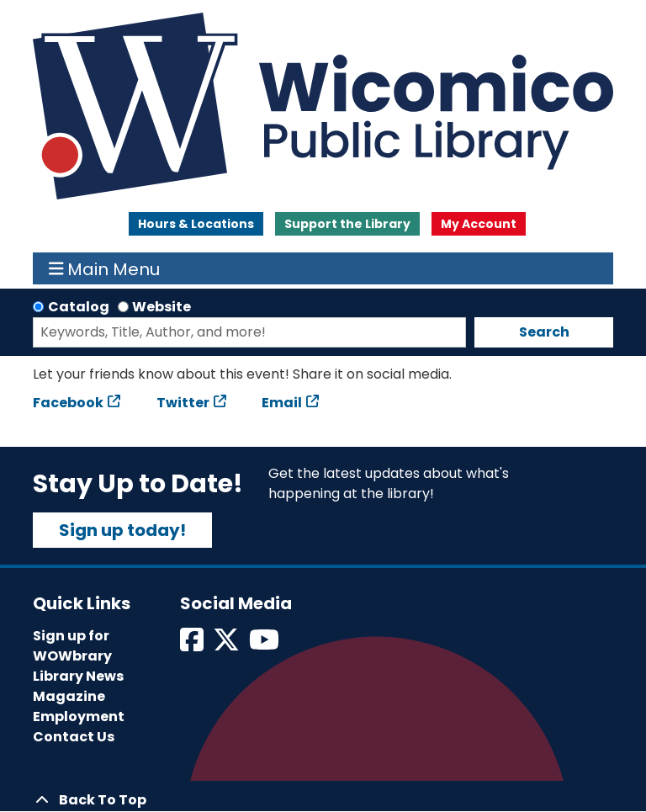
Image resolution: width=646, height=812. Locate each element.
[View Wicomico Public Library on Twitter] (228, 645)
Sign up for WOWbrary (72, 646)
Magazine (69, 696)
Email (282, 403)
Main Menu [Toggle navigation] (105, 268)
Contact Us (74, 737)
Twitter (183, 403)
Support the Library (347, 224)
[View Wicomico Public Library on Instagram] (265, 645)
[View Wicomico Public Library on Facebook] (193, 645)
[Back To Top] (323, 800)
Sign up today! (122, 530)
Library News (78, 676)
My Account (479, 224)
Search (544, 332)
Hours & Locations (196, 224)
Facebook (68, 403)
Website (161, 307)
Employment (79, 716)
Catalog (79, 307)
